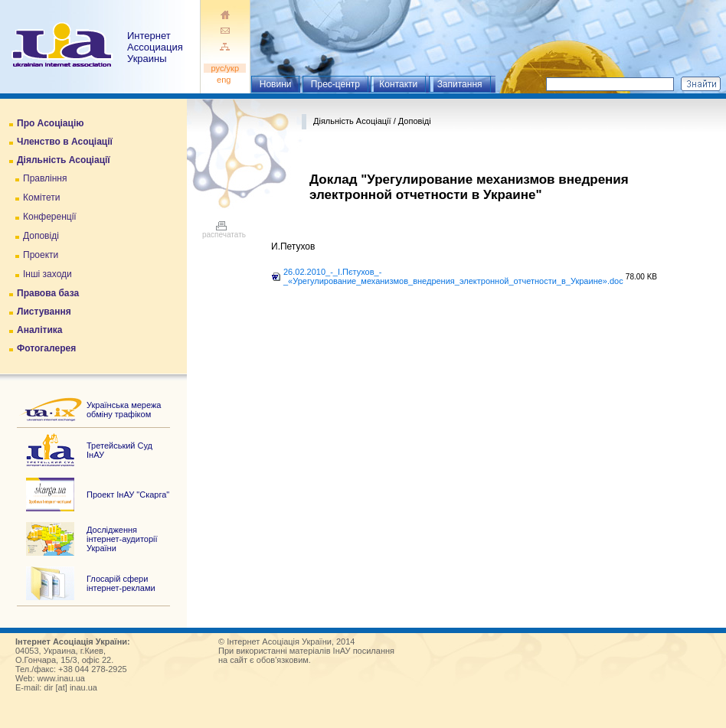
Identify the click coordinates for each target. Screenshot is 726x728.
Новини (276, 84)
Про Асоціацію (50, 123)
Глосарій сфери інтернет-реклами (121, 583)
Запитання (460, 84)
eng (225, 80)
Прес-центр (335, 84)
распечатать (224, 231)
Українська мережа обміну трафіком (124, 410)
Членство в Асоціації (65, 142)
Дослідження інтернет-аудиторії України (122, 539)
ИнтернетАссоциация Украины (155, 47)
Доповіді (41, 236)
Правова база (48, 293)
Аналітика (39, 330)
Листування (44, 312)
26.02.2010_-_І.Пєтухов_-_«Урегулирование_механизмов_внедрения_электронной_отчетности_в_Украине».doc (453, 276)
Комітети (41, 198)
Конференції (50, 217)
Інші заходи (47, 274)
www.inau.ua (61, 678)
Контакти (398, 84)
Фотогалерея (46, 348)
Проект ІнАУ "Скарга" (128, 495)
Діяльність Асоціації (64, 160)
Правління (45, 178)
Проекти (41, 255)
